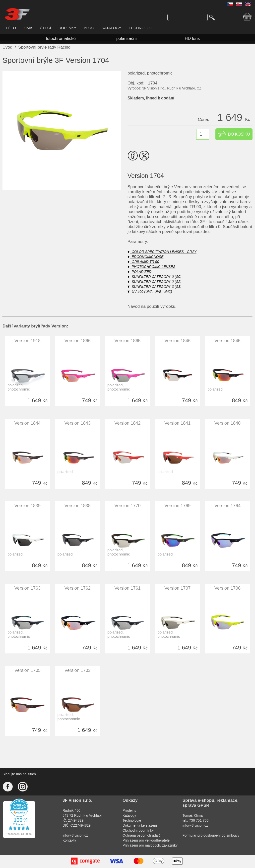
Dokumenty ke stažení (140, 825)
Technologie (132, 820)
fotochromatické (61, 39)
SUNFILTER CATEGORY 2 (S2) (154, 282)
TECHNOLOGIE (142, 28)
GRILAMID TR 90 (143, 262)
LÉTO (11, 28)
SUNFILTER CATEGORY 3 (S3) (154, 287)
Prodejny (129, 810)
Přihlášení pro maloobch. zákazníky (150, 845)
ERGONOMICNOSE (145, 257)
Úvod (7, 47)
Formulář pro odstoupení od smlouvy (211, 835)
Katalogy (129, 815)
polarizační (127, 39)
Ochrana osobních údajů (142, 835)
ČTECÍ (45, 28)
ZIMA (28, 28)
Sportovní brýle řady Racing (44, 47)
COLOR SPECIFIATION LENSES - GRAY (162, 252)
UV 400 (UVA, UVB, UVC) (150, 292)
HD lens (192, 39)
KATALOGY (111, 28)
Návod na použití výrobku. (152, 306)
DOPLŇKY (67, 28)
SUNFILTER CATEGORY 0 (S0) (154, 277)
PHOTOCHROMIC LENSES (151, 267)
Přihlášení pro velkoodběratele (146, 840)
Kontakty (69, 840)
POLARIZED (139, 272)
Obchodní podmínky (138, 830)
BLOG (89, 28)
